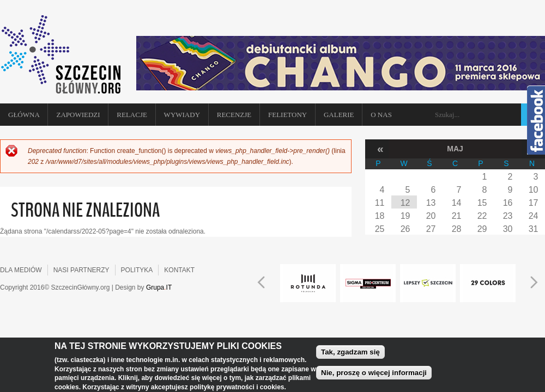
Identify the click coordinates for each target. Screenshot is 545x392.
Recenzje (234, 115)
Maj (455, 149)
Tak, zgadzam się (350, 354)
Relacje (132, 115)
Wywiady (182, 115)
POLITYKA (137, 270)
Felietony (287, 115)
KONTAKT (179, 270)
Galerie (339, 115)
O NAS (381, 115)
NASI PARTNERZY (81, 270)
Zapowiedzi (78, 115)
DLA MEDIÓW (21, 270)
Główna (24, 115)
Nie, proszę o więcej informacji (374, 374)
